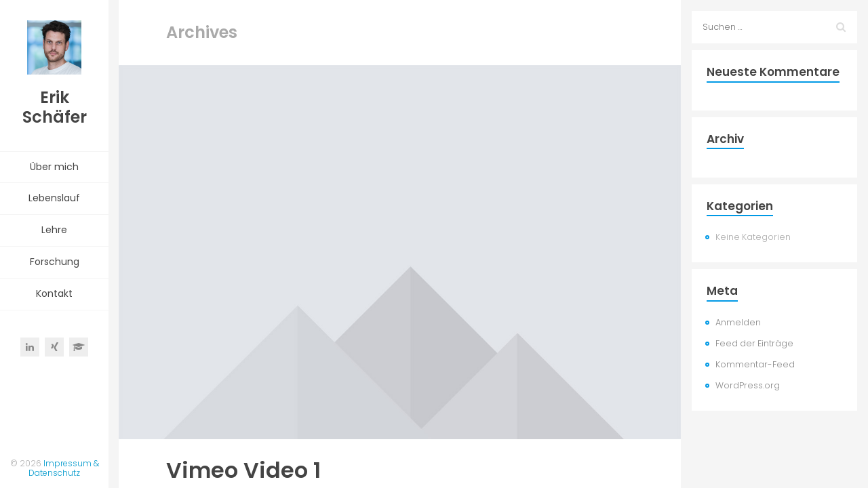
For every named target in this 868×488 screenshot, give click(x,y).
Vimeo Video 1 (243, 470)
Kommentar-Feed (755, 364)
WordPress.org (748, 385)
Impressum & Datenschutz (64, 468)
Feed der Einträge (754, 343)
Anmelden (738, 322)
